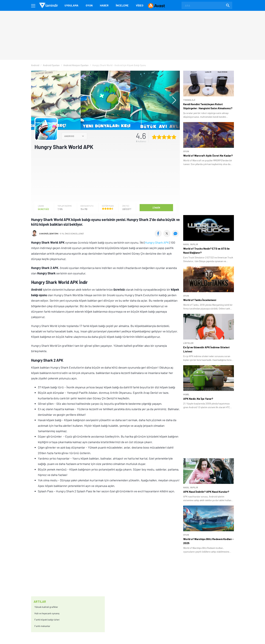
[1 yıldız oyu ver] (154, 137)
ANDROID (69, 136)
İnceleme (122, 5)
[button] (172, 100)
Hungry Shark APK (157, 242)
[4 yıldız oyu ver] (169, 137)
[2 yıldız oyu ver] (159, 137)
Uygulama (71, 5)
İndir (156, 207)
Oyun (89, 5)
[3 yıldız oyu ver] (164, 137)
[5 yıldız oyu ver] (174, 137)
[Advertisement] (105, 179)
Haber (104, 5)
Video (140, 5)
